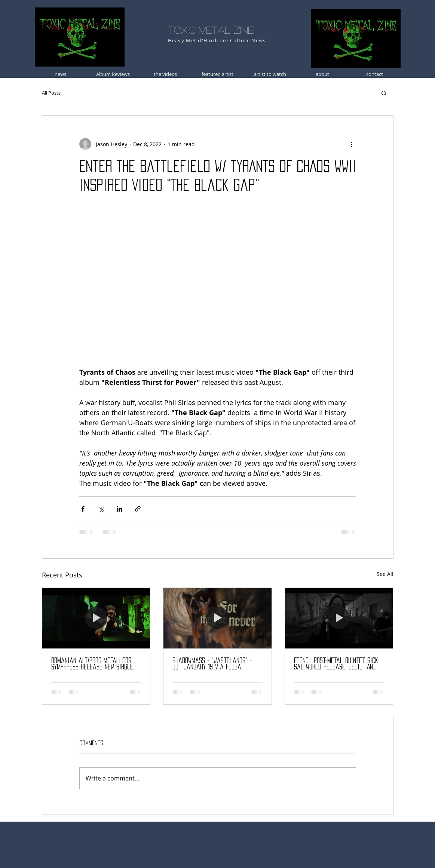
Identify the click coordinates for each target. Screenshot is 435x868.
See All (385, 574)
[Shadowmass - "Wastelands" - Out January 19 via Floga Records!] (217, 618)
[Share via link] (138, 509)
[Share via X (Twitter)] (101, 509)
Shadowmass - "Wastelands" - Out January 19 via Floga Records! (212, 664)
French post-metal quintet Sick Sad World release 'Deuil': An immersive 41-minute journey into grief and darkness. (339, 664)
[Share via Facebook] (83, 509)
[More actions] (352, 144)
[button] (384, 93)
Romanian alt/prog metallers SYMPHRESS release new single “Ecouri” (92, 664)
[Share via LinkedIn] (120, 509)
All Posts (51, 93)
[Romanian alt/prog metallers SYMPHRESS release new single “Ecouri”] (96, 618)
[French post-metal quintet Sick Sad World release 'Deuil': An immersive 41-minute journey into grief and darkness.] (339, 618)
